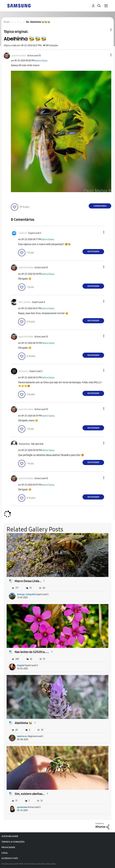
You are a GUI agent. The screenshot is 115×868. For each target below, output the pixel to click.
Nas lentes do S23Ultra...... (32, 652)
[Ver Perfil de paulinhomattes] (19, 56)
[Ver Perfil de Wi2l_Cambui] (25, 302)
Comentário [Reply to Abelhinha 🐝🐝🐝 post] (100, 206)
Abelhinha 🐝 (24, 723)
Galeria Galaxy (41, 61)
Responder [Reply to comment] (93, 252)
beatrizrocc (22, 736)
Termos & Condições (13, 842)
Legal (5, 853)
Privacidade (8, 847)
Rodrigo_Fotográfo (26, 594)
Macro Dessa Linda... (28, 581)
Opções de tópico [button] (106, 30)
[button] (106, 55)
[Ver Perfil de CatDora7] (23, 233)
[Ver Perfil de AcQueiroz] (24, 371)
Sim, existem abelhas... (30, 794)
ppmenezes (22, 807)
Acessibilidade (10, 836)
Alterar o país (10, 858)
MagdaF (21, 665)
